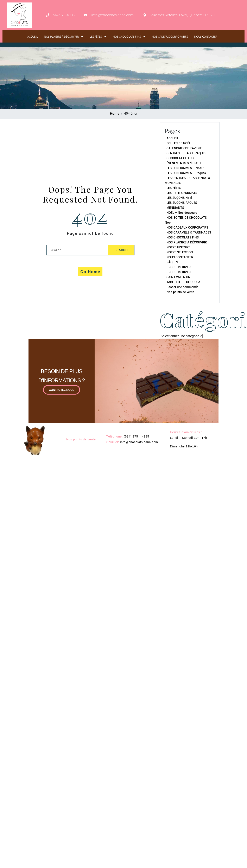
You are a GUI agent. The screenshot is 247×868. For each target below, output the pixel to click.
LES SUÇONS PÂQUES (182, 203)
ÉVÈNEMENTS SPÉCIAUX (184, 163)
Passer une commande (182, 287)
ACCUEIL (33, 37)
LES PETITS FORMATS (182, 193)
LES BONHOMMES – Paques (186, 173)
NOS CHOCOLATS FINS (129, 37)
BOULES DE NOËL (179, 143)
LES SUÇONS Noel (179, 198)
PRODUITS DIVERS (179, 267)
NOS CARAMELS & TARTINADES (189, 232)
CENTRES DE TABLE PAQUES (186, 153)
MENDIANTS (175, 208)
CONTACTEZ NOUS (61, 391)
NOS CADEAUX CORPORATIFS (170, 37)
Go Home (90, 272)
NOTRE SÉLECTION (180, 252)
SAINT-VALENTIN (178, 277)
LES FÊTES (98, 37)
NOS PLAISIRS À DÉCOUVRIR (64, 37)
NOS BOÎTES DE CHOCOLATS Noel (186, 220)
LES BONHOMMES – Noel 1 (186, 168)
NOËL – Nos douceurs (182, 213)
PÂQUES (172, 262)
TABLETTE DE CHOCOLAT (184, 282)
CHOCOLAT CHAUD (180, 158)
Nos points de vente (180, 292)
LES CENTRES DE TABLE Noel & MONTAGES (188, 180)
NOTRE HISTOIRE (178, 247)
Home (115, 114)
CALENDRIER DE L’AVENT (184, 148)
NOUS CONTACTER (206, 37)
